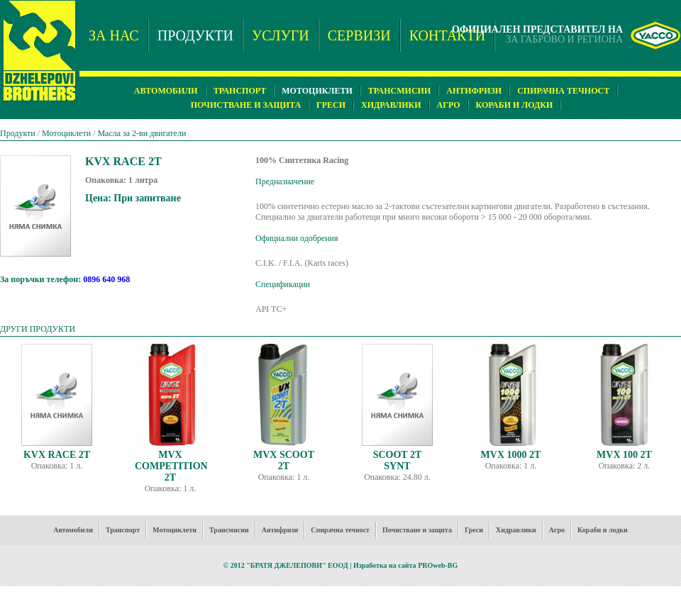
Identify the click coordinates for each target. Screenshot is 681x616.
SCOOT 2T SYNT (398, 460)
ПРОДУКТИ (195, 35)
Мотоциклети (66, 133)
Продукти (18, 133)
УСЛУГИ (281, 35)
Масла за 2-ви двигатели (142, 133)
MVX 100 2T (624, 455)
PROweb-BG (438, 565)
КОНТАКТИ (447, 35)
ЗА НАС (114, 35)
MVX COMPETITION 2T (171, 466)
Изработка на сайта (385, 565)
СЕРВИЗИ (359, 35)
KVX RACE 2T (57, 455)
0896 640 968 (106, 279)
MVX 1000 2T (511, 455)
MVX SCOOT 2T (284, 460)
